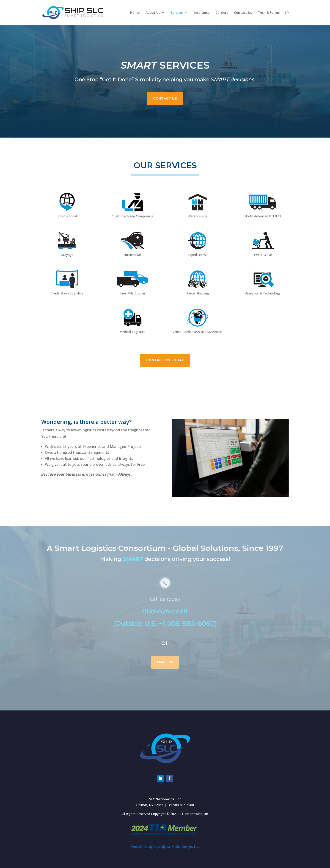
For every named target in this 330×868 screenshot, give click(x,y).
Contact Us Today (165, 360)
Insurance (202, 13)
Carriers (222, 13)
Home (135, 13)
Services (177, 13)
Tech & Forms (269, 13)
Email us (165, 674)
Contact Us (243, 13)
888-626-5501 (165, 623)
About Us (153, 13)
